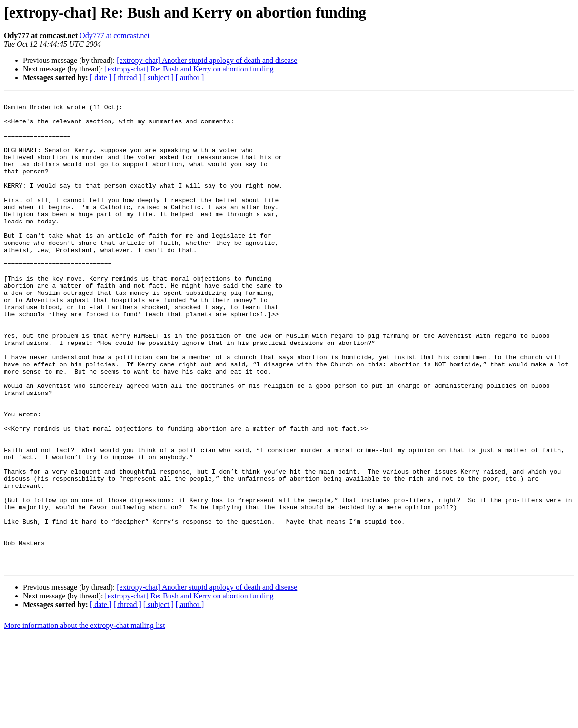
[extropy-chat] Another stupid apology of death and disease (207, 60)
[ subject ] (159, 77)
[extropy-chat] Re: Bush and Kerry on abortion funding (189, 69)
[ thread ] (127, 77)
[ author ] (190, 77)
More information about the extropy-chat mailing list (85, 720)
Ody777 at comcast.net (115, 35)
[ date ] (101, 77)
